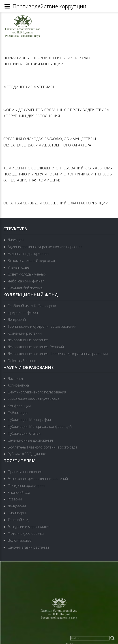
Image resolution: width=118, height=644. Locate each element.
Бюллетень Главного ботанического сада (42, 447)
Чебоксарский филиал (26, 281)
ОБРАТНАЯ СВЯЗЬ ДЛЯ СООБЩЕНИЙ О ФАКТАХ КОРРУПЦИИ (56, 203)
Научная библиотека (25, 288)
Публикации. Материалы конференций (40, 426)
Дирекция (16, 240)
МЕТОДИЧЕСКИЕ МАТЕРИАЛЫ (30, 87)
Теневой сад (18, 520)
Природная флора (23, 313)
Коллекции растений (25, 333)
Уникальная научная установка (33, 399)
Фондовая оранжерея (26, 486)
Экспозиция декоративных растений (38, 479)
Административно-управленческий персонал (45, 247)
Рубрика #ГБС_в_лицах (27, 454)
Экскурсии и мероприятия (29, 527)
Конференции (19, 406)
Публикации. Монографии (29, 420)
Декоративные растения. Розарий (36, 347)
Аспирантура (18, 385)
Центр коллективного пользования (37, 392)
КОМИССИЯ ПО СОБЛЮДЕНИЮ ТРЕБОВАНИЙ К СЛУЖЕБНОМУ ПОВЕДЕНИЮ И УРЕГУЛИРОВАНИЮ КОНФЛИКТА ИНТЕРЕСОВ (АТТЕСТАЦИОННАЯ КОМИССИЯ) (58, 174)
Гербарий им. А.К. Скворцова (32, 306)
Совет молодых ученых (27, 274)
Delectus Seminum (22, 361)
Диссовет (15, 379)
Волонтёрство (20, 540)
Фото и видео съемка (26, 533)
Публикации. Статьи (24, 433)
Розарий (15, 499)
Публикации (18, 413)
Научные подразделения (28, 254)
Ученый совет (19, 267)
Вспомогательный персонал (31, 261)
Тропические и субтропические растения (42, 326)
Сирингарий (17, 513)
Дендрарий (17, 319)
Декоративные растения (28, 340)
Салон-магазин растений (28, 547)
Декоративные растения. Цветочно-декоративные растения (58, 354)
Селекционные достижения (30, 440)
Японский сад (19, 492)
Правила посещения (25, 472)
